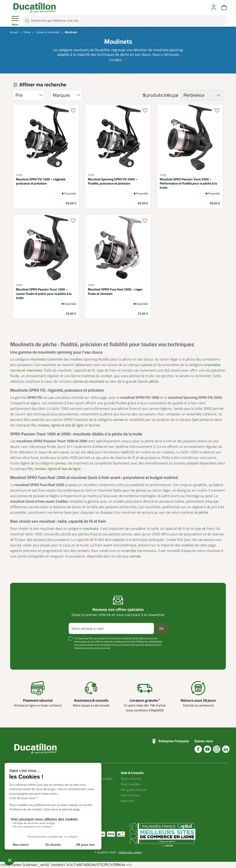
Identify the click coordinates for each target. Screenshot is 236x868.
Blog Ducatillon (131, 784)
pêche (154, 381)
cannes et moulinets (88, 381)
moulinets (38, 359)
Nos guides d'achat (133, 790)
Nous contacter (131, 779)
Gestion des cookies (130, 852)
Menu (15, 21)
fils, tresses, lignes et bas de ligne (58, 425)
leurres (94, 425)
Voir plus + (26, 655)
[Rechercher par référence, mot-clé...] (125, 21)
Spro (196, 419)
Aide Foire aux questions (130, 798)
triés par (171, 95)
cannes (147, 365)
